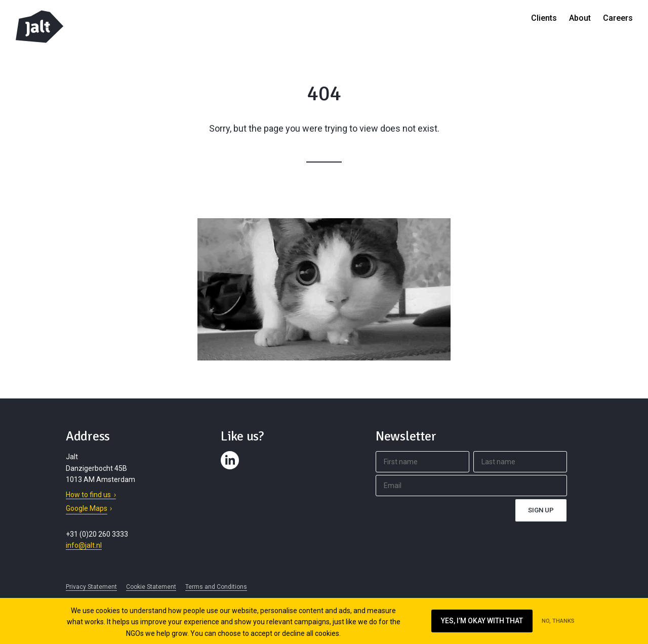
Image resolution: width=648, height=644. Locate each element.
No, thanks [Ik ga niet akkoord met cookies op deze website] (558, 621)
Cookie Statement (151, 587)
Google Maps (87, 508)
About (580, 18)
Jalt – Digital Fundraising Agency (39, 27)
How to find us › (91, 495)
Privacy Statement (91, 587)
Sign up (541, 510)
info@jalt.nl (84, 545)
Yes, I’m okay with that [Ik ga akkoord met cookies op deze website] (482, 621)
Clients (544, 18)
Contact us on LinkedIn (231, 469)
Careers (618, 18)
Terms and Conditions (216, 587)
